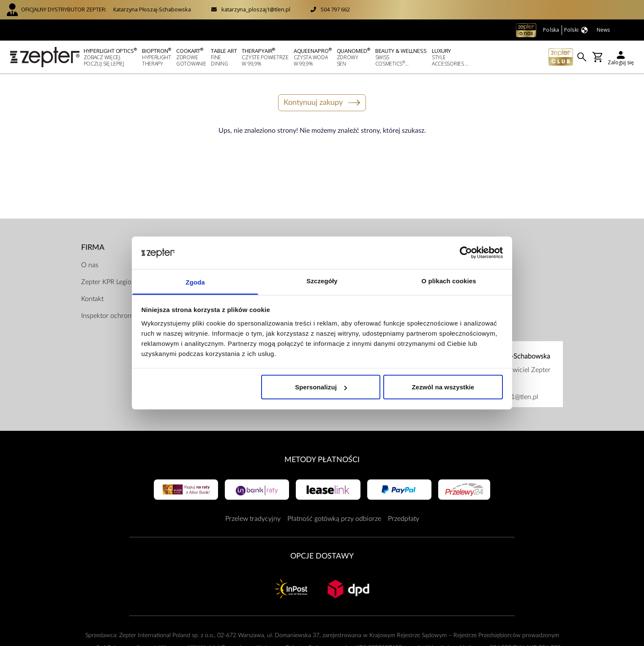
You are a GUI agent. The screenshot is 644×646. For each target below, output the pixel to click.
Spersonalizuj (321, 387)
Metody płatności (322, 460)
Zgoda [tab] (195, 282)
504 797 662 (335, 9)
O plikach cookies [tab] (449, 281)
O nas (90, 265)
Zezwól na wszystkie (443, 387)
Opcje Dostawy (322, 556)
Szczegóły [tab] (322, 281)
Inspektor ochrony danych (120, 316)
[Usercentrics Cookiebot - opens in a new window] (466, 253)
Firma (93, 248)
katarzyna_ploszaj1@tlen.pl (256, 9)
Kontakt (92, 299)
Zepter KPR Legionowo (115, 282)
